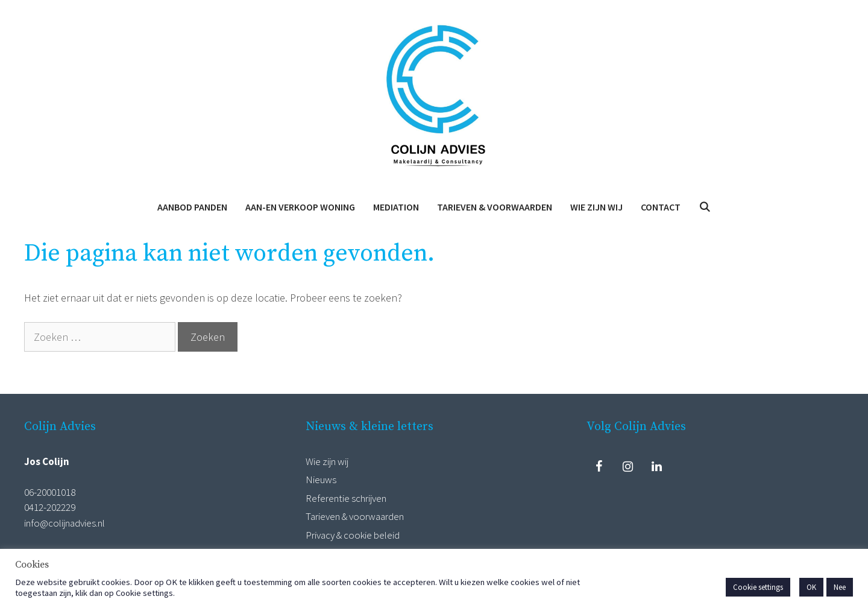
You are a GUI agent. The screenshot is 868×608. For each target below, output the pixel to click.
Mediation (396, 207)
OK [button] (811, 587)
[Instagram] (627, 467)
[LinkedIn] (656, 467)
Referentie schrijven (346, 498)
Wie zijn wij (596, 207)
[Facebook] (599, 467)
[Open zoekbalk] (705, 207)
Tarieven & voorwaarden (495, 207)
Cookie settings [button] (758, 587)
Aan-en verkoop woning (300, 207)
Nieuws (321, 480)
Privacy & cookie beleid (353, 535)
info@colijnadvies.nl (64, 523)
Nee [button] (840, 587)
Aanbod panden (192, 207)
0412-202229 (50, 507)
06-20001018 (50, 492)
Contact (661, 207)
